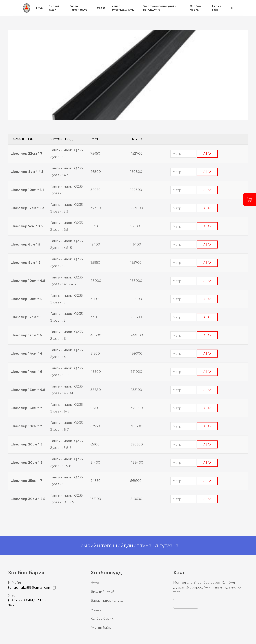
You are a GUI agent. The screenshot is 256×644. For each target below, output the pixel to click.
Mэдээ (101, 8)
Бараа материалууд (78, 8)
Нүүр (39, 8)
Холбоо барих (195, 8)
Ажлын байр (216, 8)
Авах (207, 154)
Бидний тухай (54, 8)
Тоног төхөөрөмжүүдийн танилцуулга (160, 8)
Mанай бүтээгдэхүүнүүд (123, 8)
